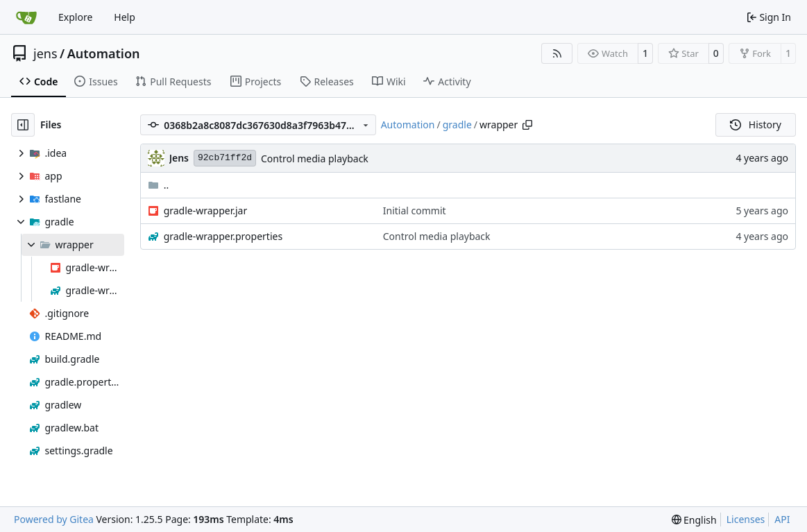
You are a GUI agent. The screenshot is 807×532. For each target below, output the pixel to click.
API (782, 519)
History (756, 125)
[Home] (26, 17)
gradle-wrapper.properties (223, 236)
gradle (457, 125)
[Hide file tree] (23, 125)
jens (45, 53)
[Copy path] (527, 125)
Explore (75, 17)
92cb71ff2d (225, 158)
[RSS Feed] (557, 53)
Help (125, 17)
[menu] (694, 520)
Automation (104, 53)
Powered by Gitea (54, 519)
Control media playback (315, 158)
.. (159, 185)
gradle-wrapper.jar (206, 211)
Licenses (746, 519)
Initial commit (415, 211)
